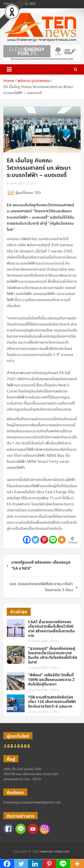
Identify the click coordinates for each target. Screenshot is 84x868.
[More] (62, 540)
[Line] (53, 540)
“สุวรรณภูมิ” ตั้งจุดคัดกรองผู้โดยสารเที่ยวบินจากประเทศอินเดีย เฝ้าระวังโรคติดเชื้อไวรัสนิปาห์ (53, 656)
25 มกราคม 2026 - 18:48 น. (44, 690)
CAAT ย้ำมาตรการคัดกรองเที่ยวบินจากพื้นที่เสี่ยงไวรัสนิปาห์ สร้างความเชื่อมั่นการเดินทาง (51, 629)
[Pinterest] (44, 540)
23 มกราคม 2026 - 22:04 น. (44, 712)
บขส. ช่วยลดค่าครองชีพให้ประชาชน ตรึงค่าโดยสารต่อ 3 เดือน (41, 587)
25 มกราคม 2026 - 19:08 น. (44, 668)
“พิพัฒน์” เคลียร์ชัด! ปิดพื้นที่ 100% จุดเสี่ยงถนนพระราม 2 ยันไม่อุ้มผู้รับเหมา (51, 680)
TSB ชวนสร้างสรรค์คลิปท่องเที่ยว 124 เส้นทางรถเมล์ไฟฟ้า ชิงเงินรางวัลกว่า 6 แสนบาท (52, 702)
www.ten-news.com (55, 852)
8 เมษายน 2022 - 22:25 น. (22, 184)
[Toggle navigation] (9, 69)
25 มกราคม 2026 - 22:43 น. (44, 641)
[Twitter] (36, 540)
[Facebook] (27, 540)
